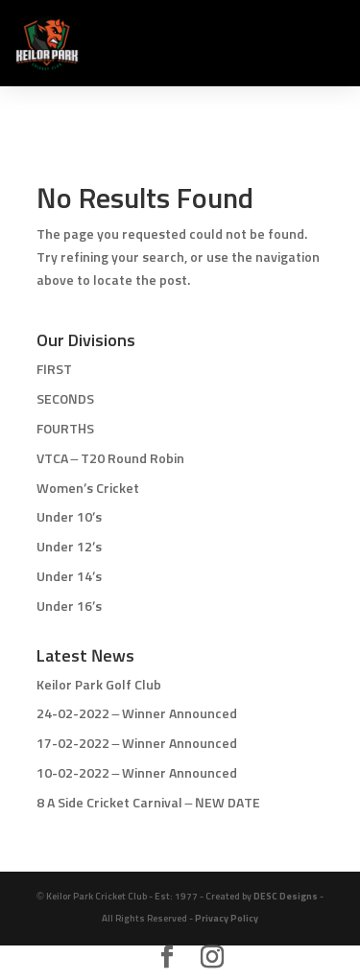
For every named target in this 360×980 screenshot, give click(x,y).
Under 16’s (69, 607)
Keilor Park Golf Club (99, 686)
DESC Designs (286, 897)
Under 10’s (69, 518)
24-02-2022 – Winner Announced (137, 714)
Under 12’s (69, 548)
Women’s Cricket (88, 489)
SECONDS (65, 400)
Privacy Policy (227, 919)
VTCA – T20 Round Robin (111, 459)
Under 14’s (69, 577)
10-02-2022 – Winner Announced (137, 774)
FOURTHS (65, 430)
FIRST (54, 370)
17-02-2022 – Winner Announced (137, 744)
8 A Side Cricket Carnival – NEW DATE (149, 804)
